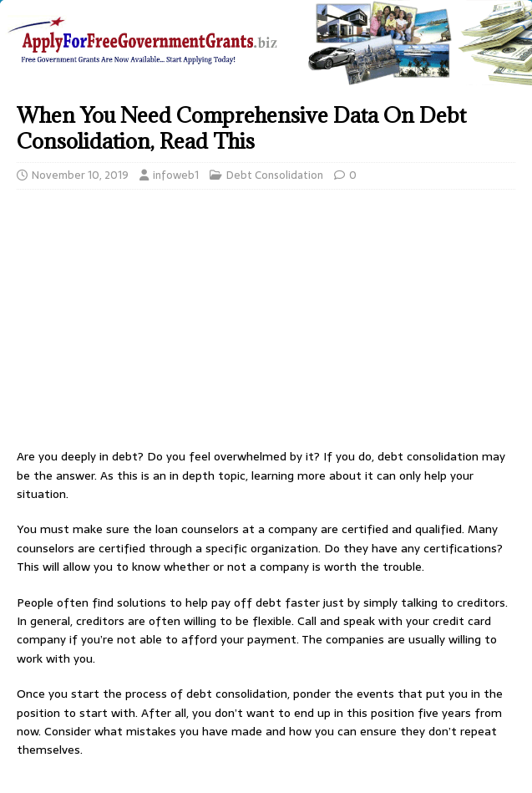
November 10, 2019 (80, 175)
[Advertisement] (266, 323)
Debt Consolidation (275, 175)
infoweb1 (176, 175)
